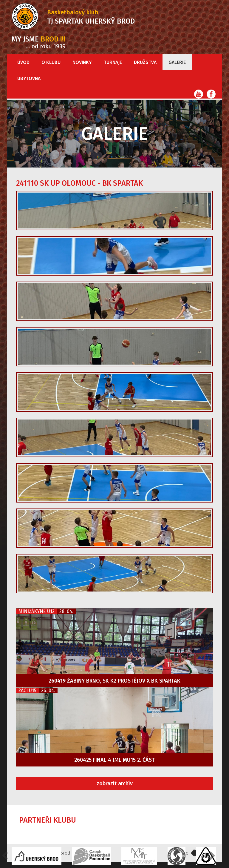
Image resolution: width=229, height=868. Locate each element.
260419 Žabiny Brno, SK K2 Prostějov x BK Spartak (114, 681)
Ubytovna (29, 78)
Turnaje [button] (113, 62)
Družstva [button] (145, 62)
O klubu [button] (51, 62)
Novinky (82, 62)
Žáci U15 (27, 690)
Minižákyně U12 (37, 611)
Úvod (23, 62)
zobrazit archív (115, 783)
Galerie (177, 62)
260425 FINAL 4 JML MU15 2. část (114, 760)
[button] (211, 855)
